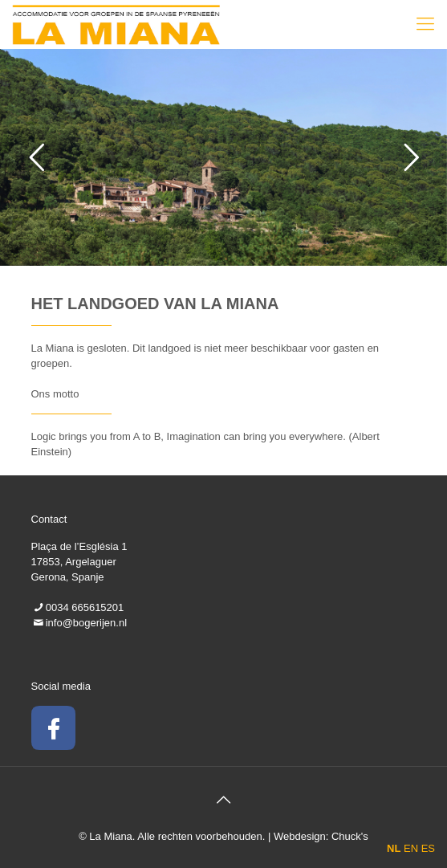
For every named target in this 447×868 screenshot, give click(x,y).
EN (411, 848)
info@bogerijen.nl (86, 623)
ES (428, 848)
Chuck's (350, 836)
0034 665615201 (85, 607)
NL (394, 848)
